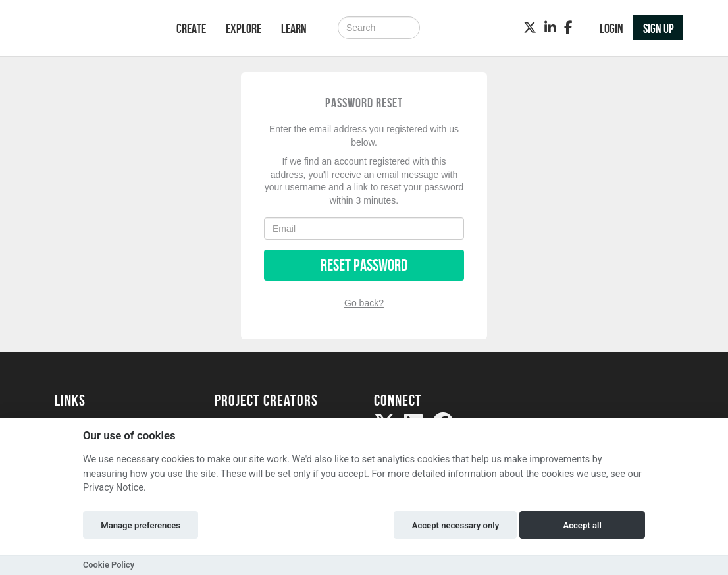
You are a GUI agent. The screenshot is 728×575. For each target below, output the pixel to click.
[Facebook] (568, 28)
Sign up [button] (659, 28)
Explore (244, 28)
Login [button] (611, 28)
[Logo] (98, 29)
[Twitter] (530, 28)
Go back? (364, 303)
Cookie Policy (109, 565)
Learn (294, 28)
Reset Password (364, 265)
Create (191, 28)
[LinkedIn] (550, 28)
